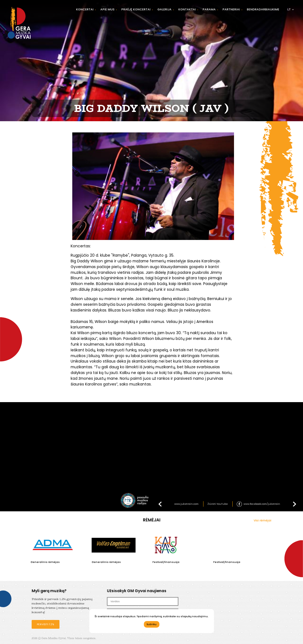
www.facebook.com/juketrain (262, 504)
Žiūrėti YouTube (218, 504)
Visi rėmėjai (262, 520)
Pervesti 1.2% (46, 624)
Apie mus (107, 9)
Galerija (164, 9)
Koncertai (85, 9)
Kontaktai (187, 9)
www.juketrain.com (186, 504)
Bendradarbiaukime (263, 9)
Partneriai (231, 9)
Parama (209, 9)
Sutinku (151, 624)
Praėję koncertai (136, 9)
